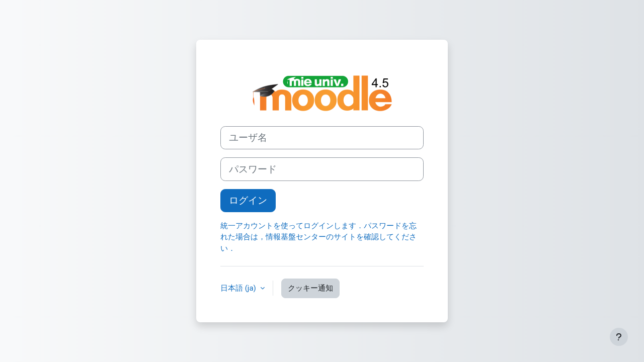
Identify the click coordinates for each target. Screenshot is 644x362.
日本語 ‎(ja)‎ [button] (239, 288)
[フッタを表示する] (619, 337)
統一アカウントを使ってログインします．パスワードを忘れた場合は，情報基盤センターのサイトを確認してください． (318, 237)
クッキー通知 (310, 288)
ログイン (248, 201)
